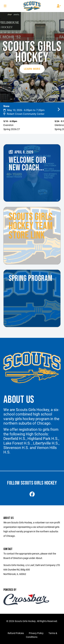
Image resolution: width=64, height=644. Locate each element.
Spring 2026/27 (12, 129)
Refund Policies (16, 633)
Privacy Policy (36, 633)
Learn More (32, 69)
